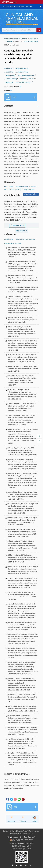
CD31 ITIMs (9, 187)
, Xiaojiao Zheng (11, 79)
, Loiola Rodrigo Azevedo (25, 75)
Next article (21, 231)
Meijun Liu (8, 68)
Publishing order (9, 239)
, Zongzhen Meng (22, 72)
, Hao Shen (22, 79)
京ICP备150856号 (30, 837)
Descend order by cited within (13, 243)
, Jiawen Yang (10, 75)
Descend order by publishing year (25, 239)
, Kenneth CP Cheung (23, 82)
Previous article (17, 225)
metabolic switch (22, 187)
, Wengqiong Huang (21, 68)
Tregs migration (29, 189)
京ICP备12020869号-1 (15, 837)
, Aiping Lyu (9, 82)
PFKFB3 (34, 187)
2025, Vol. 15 (34, 39)
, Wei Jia (31, 79)
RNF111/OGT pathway (13, 189)
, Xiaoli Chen (9, 72)
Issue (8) (10, 41)
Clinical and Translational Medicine (18, 6)
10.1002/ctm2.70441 (31, 41)
